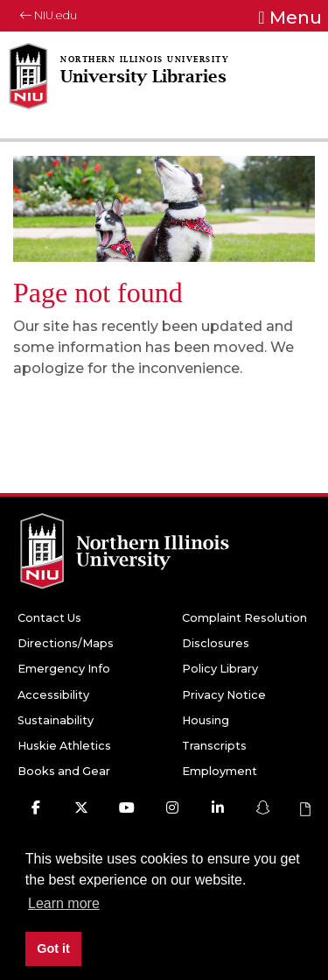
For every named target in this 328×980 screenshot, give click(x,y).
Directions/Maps (66, 643)
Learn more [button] (64, 903)
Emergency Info (64, 669)
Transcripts (214, 746)
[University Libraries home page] (140, 88)
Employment (220, 771)
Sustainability (56, 720)
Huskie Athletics (64, 746)
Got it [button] (53, 948)
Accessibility (53, 695)
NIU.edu (49, 15)
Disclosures (216, 643)
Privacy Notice (224, 695)
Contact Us (49, 618)
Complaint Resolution (244, 618)
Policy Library (220, 669)
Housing (206, 720)
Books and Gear (64, 771)
